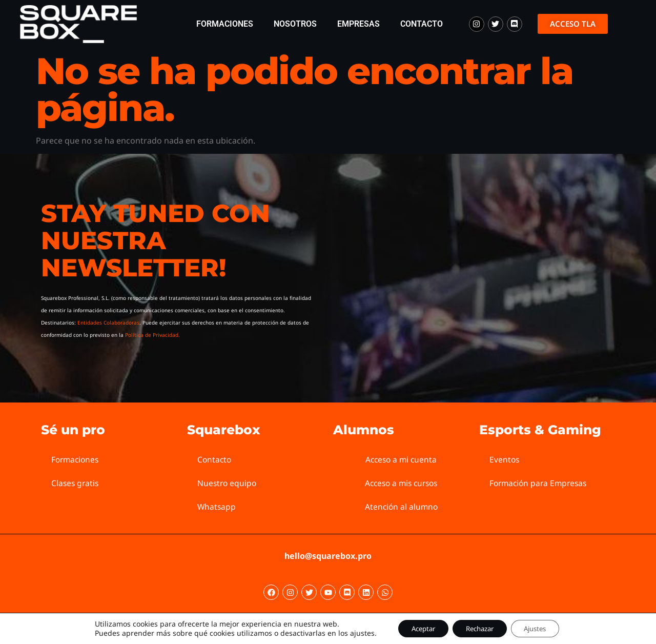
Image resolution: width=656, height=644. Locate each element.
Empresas (358, 24)
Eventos (505, 459)
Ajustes (543, 628)
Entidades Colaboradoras (108, 323)
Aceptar (416, 628)
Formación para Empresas (540, 483)
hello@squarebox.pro (328, 556)
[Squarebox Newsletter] (463, 272)
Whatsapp (217, 507)
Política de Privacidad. (152, 335)
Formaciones (225, 24)
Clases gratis (76, 483)
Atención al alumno (401, 507)
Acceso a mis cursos (401, 483)
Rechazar (480, 628)
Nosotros (295, 24)
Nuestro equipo (228, 483)
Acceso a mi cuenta (401, 459)
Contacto (422, 24)
